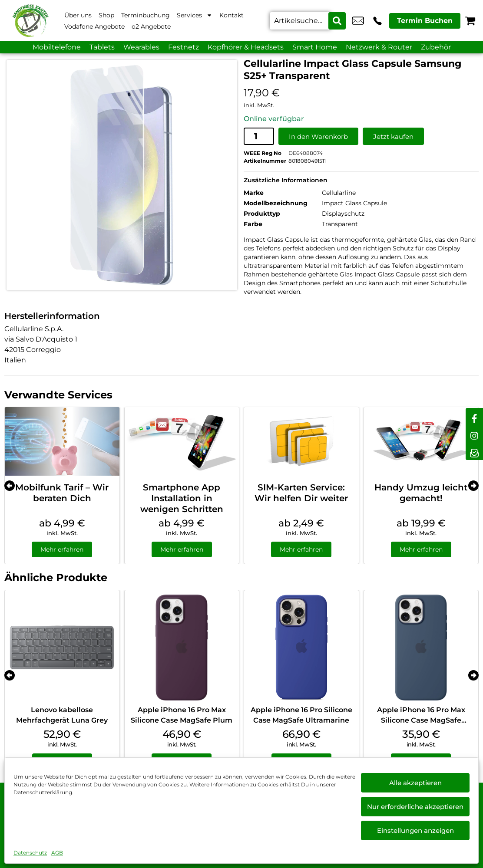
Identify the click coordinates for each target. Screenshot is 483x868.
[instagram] (474, 434)
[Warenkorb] (470, 21)
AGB (57, 853)
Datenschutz (30, 853)
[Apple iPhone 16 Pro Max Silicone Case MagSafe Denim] (421, 648)
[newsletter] (474, 451)
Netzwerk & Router (379, 47)
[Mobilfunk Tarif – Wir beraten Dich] (62, 441)
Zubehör (436, 47)
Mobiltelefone (57, 47)
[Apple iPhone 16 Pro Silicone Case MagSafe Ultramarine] (301, 648)
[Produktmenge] (259, 136)
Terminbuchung (146, 15)
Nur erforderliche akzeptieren (415, 807)
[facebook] (474, 417)
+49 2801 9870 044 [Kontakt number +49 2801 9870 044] (377, 21)
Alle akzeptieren (415, 783)
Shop (106, 15)
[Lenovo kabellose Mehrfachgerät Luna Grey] (62, 648)
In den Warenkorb (318, 136)
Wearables (141, 47)
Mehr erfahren (62, 549)
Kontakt (232, 15)
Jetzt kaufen (393, 136)
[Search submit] (337, 21)
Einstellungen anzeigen (415, 830)
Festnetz (184, 47)
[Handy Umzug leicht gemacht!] (421, 441)
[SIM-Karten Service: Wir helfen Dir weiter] (301, 441)
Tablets (102, 47)
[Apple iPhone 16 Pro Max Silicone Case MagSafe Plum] (182, 648)
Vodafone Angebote (94, 26)
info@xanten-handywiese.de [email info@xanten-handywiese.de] (358, 21)
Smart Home (315, 47)
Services (195, 15)
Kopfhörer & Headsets (246, 47)
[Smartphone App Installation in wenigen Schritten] (182, 441)
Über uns (78, 15)
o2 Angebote (151, 26)
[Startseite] (30, 21)
